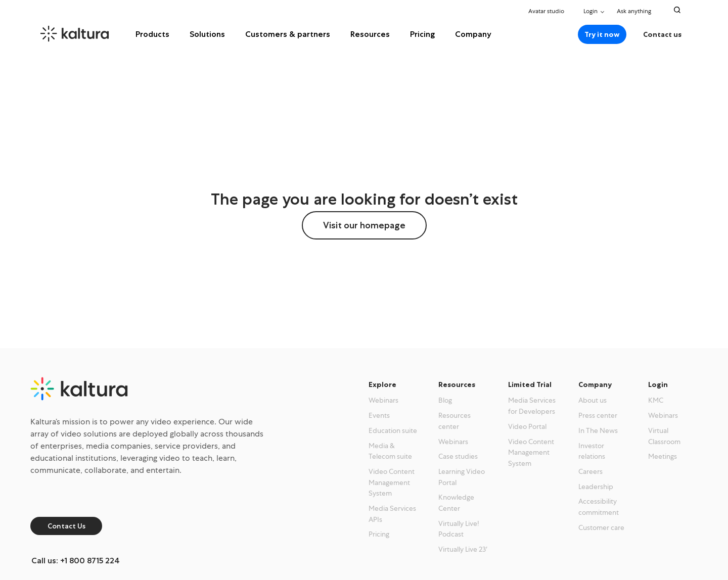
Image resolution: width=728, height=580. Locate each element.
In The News (598, 430)
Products (152, 34)
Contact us (662, 34)
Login (590, 11)
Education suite (393, 430)
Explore (382, 384)
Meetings (663, 456)
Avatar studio (546, 11)
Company (473, 34)
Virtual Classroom (664, 436)
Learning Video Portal (462, 477)
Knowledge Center (456, 503)
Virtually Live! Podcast (459, 529)
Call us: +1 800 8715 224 (76, 561)
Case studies (458, 456)
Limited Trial (530, 384)
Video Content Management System (392, 482)
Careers (590, 471)
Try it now (602, 34)
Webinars (383, 400)
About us (593, 400)
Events (379, 415)
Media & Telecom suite (390, 451)
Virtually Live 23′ (463, 549)
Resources (370, 34)
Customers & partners (288, 34)
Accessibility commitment (599, 507)
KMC (656, 400)
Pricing (422, 34)
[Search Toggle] (677, 10)
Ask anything (637, 11)
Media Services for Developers (532, 406)
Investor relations (592, 451)
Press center (598, 415)
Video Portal (527, 426)
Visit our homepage (364, 225)
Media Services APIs (392, 514)
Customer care (601, 527)
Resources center (454, 421)
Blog (445, 400)
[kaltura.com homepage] (89, 34)
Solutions (207, 34)
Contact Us (66, 526)
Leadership (596, 487)
